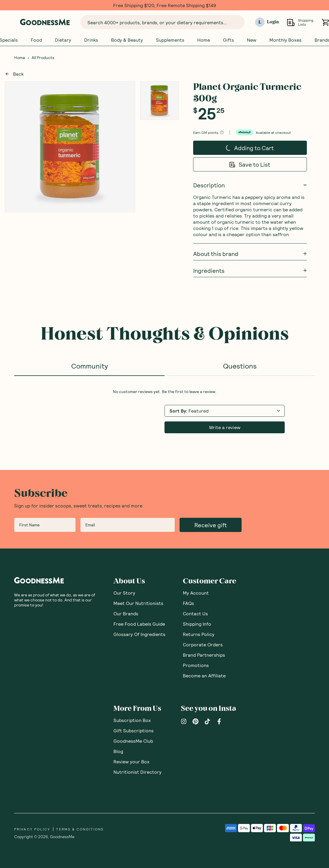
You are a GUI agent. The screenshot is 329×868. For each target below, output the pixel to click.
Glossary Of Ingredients (139, 634)
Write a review (225, 427)
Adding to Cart (250, 146)
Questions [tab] (240, 366)
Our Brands (126, 614)
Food (36, 40)
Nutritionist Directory (137, 772)
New (252, 40)
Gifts (228, 40)
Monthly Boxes (285, 40)
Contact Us (195, 614)
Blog (118, 751)
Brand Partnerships (204, 655)
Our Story (124, 593)
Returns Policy (199, 634)
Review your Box (131, 762)
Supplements (170, 40)
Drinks (91, 40)
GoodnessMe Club (133, 741)
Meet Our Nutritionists (138, 603)
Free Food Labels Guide (139, 624)
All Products (43, 58)
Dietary (63, 40)
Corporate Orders (203, 645)
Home (204, 40)
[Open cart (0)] (325, 22)
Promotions (196, 665)
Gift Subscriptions (133, 731)
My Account (196, 593)
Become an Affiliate (204, 676)
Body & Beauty (127, 40)
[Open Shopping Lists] (291, 22)
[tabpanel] (164, 411)
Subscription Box (132, 720)
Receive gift (211, 525)
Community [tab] (89, 366)
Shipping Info (197, 624)
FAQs (188, 603)
